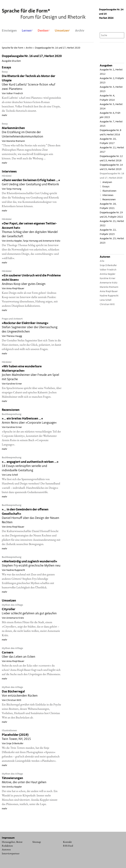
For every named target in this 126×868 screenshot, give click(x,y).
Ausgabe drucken (11, 61)
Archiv (80, 31)
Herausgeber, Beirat (12, 842)
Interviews (108, 195)
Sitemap (37, 842)
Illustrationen (109, 191)
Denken (44, 31)
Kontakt (67, 842)
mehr (4, 115)
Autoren (6, 849)
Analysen (107, 182)
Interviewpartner (11, 853)
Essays (106, 187)
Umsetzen (62, 31)
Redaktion (7, 846)
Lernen (27, 31)
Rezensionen (109, 200)
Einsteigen (9, 31)
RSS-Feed (68, 846)
